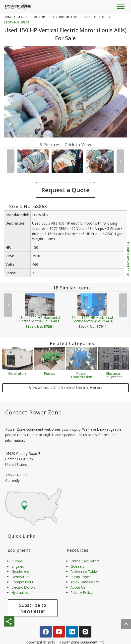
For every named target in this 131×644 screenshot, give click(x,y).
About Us (78, 587)
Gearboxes (20, 572)
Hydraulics (20, 592)
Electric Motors (24, 587)
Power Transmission (81, 375)
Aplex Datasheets (85, 582)
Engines (18, 566)
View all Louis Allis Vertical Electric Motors (66, 388)
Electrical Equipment (113, 375)
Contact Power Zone (33, 412)
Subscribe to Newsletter (33, 608)
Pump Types (81, 577)
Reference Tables (85, 572)
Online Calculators (85, 561)
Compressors (22, 582)
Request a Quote (65, 190)
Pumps (49, 373)
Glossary (77, 566)
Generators (17, 373)
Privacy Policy (81, 592)
